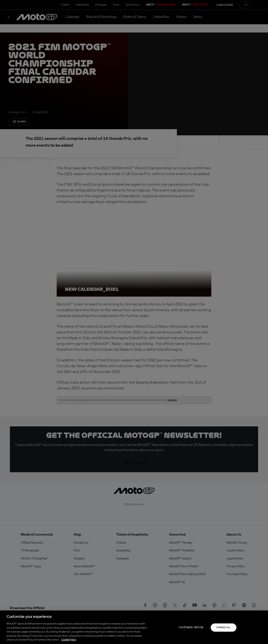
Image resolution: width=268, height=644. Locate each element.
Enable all (224, 628)
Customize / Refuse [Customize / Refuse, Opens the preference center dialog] (191, 628)
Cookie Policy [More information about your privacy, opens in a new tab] (69, 640)
